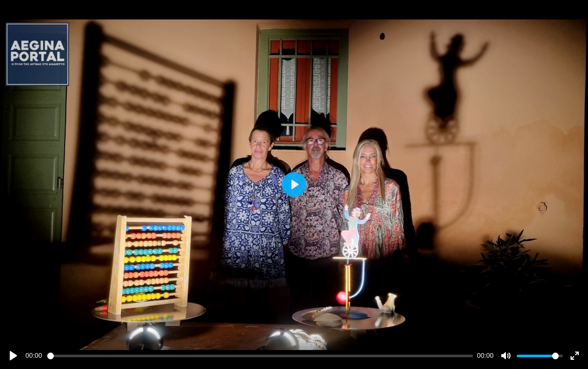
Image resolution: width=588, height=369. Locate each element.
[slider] (260, 356)
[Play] (13, 356)
